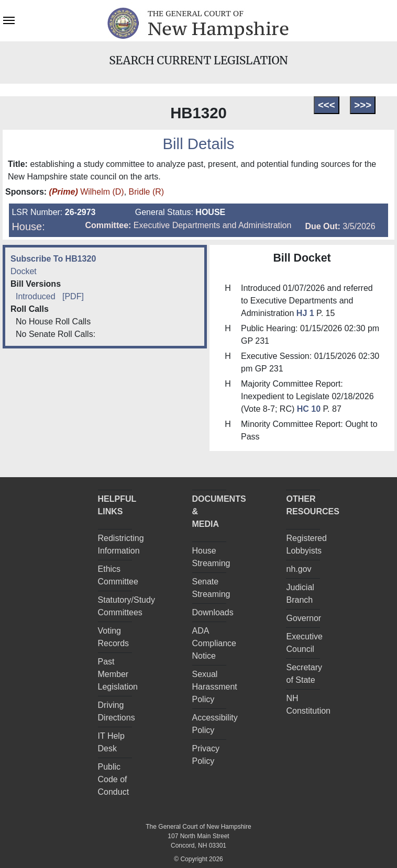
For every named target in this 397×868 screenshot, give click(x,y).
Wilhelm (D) (87, 192)
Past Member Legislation (118, 674)
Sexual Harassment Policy (215, 687)
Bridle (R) (147, 192)
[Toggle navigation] (9, 19)
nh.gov (299, 569)
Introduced (36, 296)
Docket (24, 271)
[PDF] (73, 296)
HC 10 (309, 409)
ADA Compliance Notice (214, 643)
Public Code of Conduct (114, 779)
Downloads (213, 612)
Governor (304, 618)
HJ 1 (306, 313)
